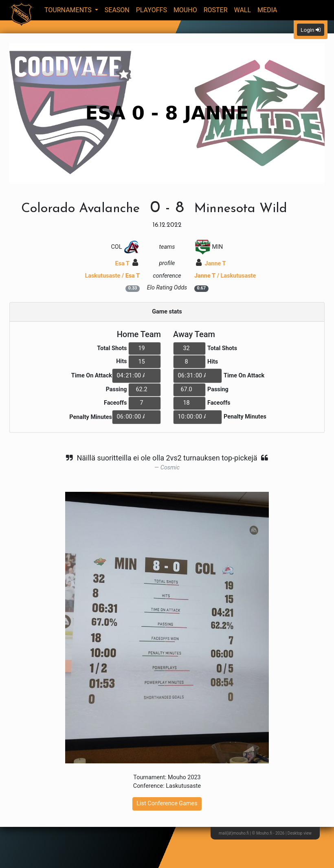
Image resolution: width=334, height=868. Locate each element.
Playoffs (152, 10)
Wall (243, 10)
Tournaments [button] (69, 10)
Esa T (126, 264)
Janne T (211, 264)
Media (267, 10)
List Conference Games (167, 803)
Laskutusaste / (112, 276)
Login (311, 30)
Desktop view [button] (300, 833)
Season (117, 10)
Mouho (185, 10)
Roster (216, 10)
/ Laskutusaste (225, 276)
